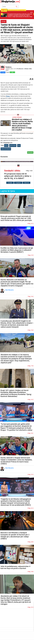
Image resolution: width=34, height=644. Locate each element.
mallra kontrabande (6, 149)
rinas (19, 146)
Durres (6, 146)
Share (3, 72)
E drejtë (10, 183)
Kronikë (4, 22)
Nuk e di (27, 183)
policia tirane (13, 146)
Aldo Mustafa (10, 290)
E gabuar (18, 183)
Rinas (8, 96)
